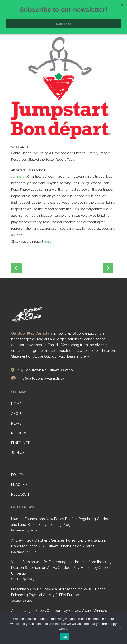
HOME (16, 404)
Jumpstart (19, 177)
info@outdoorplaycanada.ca (41, 378)
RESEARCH (20, 494)
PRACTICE (19, 485)
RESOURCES (21, 433)
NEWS (16, 423)
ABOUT (17, 414)
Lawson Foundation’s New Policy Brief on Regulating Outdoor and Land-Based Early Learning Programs (61, 522)
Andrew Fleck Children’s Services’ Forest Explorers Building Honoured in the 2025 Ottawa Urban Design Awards (59, 543)
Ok (65, 637)
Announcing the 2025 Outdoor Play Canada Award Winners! (59, 611)
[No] (121, 628)
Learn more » (78, 356)
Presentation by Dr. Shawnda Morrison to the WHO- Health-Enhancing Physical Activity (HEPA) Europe (59, 592)
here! (48, 242)
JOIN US (18, 453)
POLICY (17, 475)
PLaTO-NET (20, 443)
